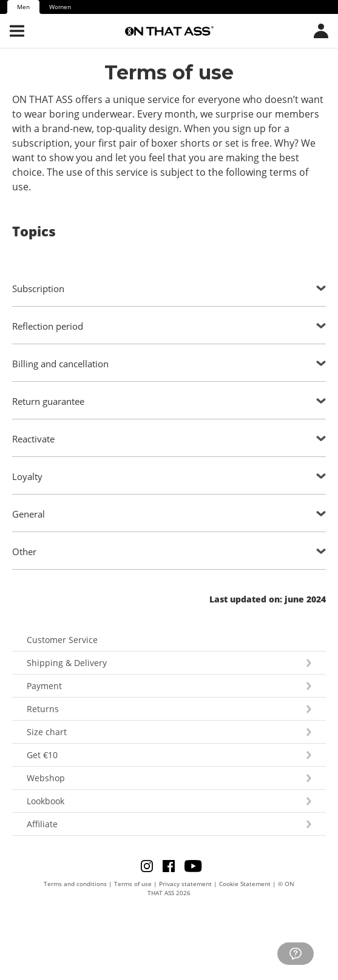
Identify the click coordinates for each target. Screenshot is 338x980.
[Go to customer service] (296, 954)
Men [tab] (23, 7)
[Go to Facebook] (172, 865)
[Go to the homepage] (169, 31)
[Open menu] (17, 31)
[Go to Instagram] (150, 865)
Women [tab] (60, 7)
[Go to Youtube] (193, 865)
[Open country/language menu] (321, 31)
